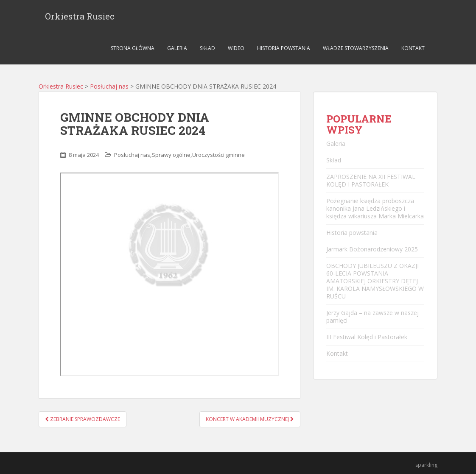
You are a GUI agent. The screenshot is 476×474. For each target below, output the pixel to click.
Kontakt (413, 48)
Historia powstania (284, 48)
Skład (207, 48)
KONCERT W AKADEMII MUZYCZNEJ (250, 419)
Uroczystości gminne (218, 155)
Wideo (236, 48)
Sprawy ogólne (171, 155)
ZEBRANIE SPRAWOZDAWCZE (83, 419)
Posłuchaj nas (109, 86)
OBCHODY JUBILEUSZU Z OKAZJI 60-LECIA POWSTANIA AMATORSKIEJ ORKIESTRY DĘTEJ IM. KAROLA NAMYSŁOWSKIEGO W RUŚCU (375, 281)
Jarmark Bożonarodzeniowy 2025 (372, 249)
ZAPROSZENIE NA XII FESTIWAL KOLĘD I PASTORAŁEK (371, 180)
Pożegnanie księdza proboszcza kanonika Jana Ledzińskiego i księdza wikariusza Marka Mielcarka (375, 208)
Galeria (177, 48)
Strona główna (133, 48)
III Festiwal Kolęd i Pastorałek (367, 337)
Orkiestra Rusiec (80, 16)
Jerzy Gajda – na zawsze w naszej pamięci (372, 316)
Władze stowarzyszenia (356, 48)
